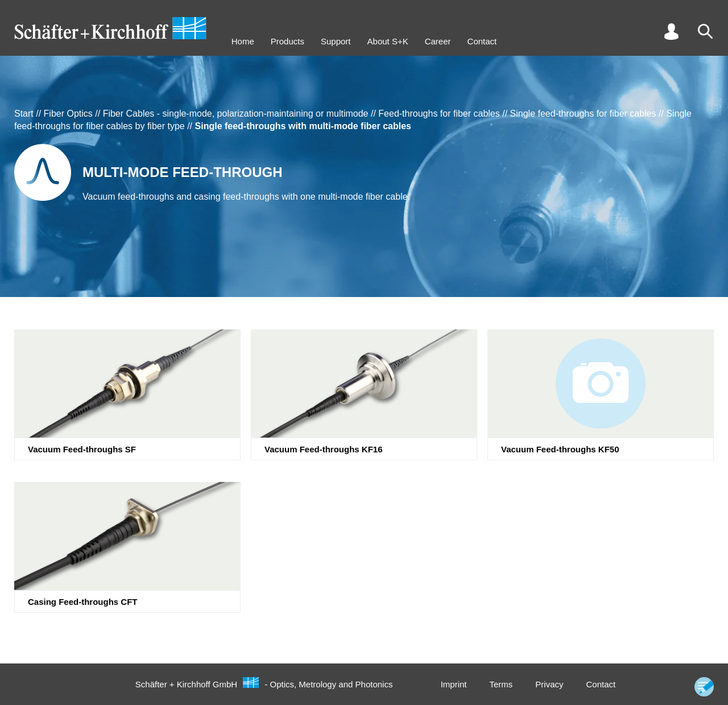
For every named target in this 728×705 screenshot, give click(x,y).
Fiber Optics (68, 114)
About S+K (388, 41)
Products (288, 41)
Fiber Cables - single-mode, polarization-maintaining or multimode (236, 114)
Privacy (549, 684)
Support (336, 41)
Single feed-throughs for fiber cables (583, 114)
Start (24, 114)
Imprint (454, 684)
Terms (501, 684)
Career (438, 41)
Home (243, 41)
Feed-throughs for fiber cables (439, 114)
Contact (482, 41)
